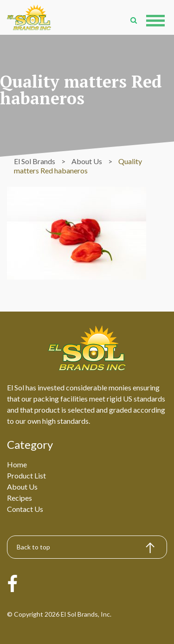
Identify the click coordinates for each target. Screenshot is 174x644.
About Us (22, 487)
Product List (26, 475)
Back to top (33, 547)
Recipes (19, 498)
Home (17, 464)
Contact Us (25, 509)
